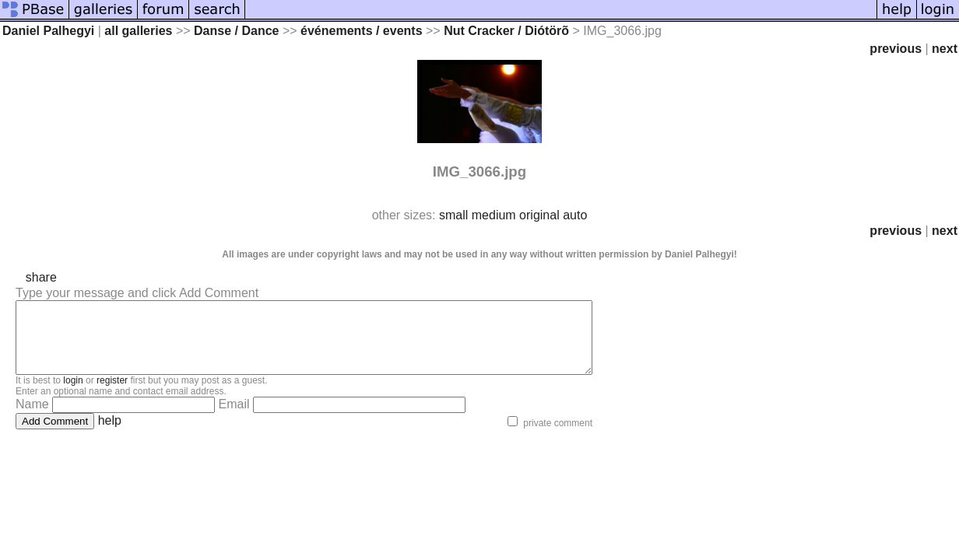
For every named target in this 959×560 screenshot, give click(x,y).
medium (494, 215)
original (539, 215)
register (112, 394)
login (73, 394)
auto (575, 215)
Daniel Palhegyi (48, 31)
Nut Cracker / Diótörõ (506, 31)
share (41, 277)
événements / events (362, 31)
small (453, 215)
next (945, 49)
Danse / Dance (236, 31)
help (110, 434)
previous (896, 49)
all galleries (138, 31)
